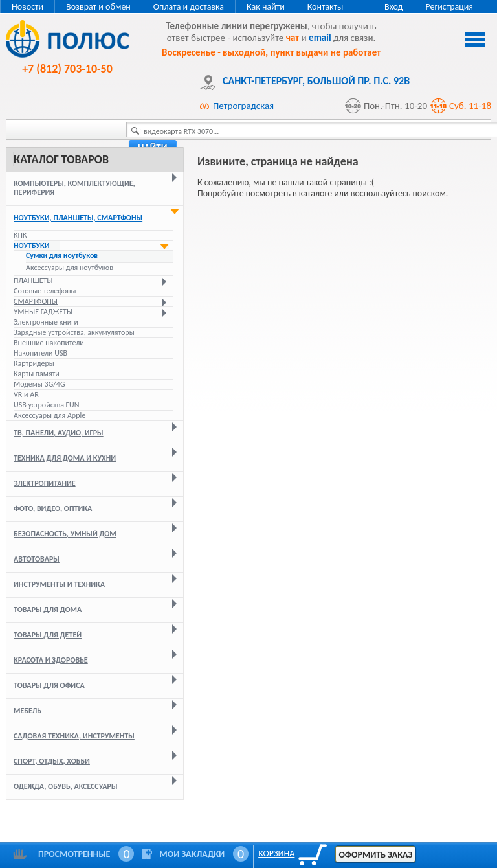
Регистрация (449, 7)
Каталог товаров (61, 159)
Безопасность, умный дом (65, 534)
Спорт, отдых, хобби (52, 761)
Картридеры (34, 363)
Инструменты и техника (59, 584)
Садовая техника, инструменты (74, 736)
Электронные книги (46, 322)
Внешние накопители (49, 343)
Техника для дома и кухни (65, 458)
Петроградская (243, 106)
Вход (393, 7)
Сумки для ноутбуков (62, 255)
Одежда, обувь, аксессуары (65, 786)
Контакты (326, 7)
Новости (28, 7)
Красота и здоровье (51, 660)
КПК (20, 235)
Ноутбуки (32, 246)
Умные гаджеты (43, 312)
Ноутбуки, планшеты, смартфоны (78, 218)
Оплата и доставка (189, 7)
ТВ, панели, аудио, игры (59, 433)
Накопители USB (40, 353)
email (320, 38)
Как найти (266, 7)
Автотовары (37, 559)
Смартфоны (36, 301)
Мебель (28, 711)
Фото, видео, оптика (53, 508)
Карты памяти (37, 374)
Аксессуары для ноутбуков (70, 268)
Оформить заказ (375, 855)
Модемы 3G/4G (39, 384)
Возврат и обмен (98, 7)
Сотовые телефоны (45, 291)
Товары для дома (48, 610)
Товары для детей (48, 635)
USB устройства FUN (47, 405)
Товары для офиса (49, 685)
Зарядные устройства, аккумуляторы (74, 332)
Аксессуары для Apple (50, 415)
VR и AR (26, 394)
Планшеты (33, 280)
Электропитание (45, 483)
